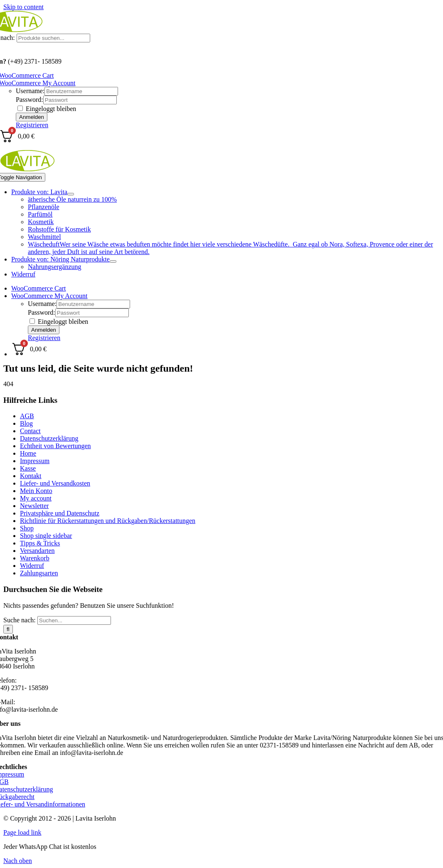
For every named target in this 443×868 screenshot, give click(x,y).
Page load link (22, 832)
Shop (27, 528)
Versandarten (37, 551)
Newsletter (34, 506)
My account (36, 498)
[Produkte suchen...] (53, 38)
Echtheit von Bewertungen (55, 446)
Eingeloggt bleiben (47, 109)
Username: (30, 91)
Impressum (35, 461)
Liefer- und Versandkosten (55, 483)
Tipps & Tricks (40, 543)
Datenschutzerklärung (49, 438)
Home (28, 453)
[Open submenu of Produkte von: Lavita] (71, 194)
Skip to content (23, 7)
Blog (26, 423)
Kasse (28, 468)
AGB (27, 416)
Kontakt (31, 476)
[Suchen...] (74, 620)
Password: (30, 100)
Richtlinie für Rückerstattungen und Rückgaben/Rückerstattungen (108, 521)
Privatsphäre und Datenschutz (60, 513)
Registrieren (32, 125)
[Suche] (8, 629)
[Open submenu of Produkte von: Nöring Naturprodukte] (113, 261)
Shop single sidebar (46, 536)
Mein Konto (36, 491)
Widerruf (32, 566)
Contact (30, 431)
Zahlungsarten (39, 573)
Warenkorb (35, 558)
